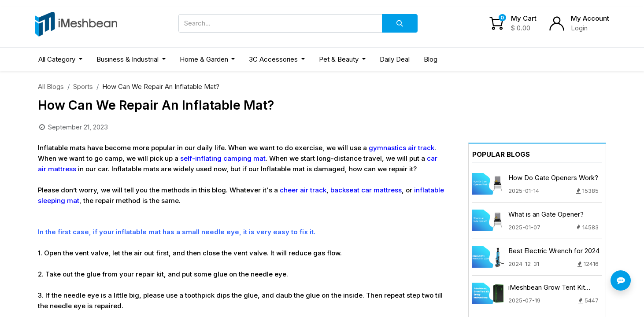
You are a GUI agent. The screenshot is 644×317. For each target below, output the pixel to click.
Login (579, 28)
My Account (590, 18)
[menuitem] (395, 60)
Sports (83, 87)
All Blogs (51, 87)
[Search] (400, 23)
